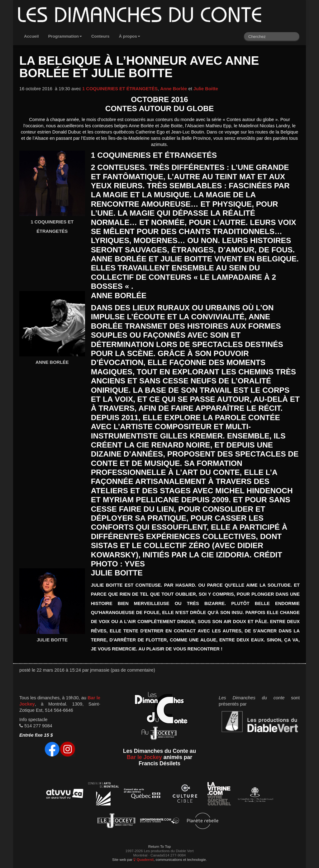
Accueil (31, 36)
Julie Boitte (206, 89)
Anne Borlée (174, 89)
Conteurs (100, 36)
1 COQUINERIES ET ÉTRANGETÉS (120, 89)
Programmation (65, 36)
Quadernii (143, 859)
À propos (129, 36)
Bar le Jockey (144, 757)
